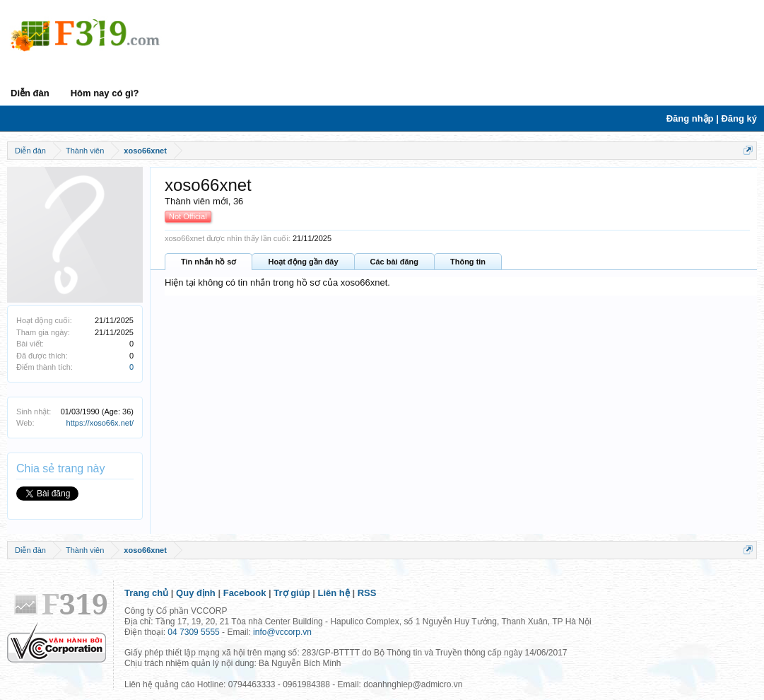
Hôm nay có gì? (105, 93)
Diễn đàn (30, 93)
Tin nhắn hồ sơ (208, 262)
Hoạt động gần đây (303, 262)
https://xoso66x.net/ (100, 423)
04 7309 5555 (193, 632)
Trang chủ (146, 593)
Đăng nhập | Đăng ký (712, 118)
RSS (367, 593)
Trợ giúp (292, 593)
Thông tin (468, 262)
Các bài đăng (394, 262)
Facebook (245, 593)
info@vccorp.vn (282, 632)
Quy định (196, 593)
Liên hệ (334, 593)
